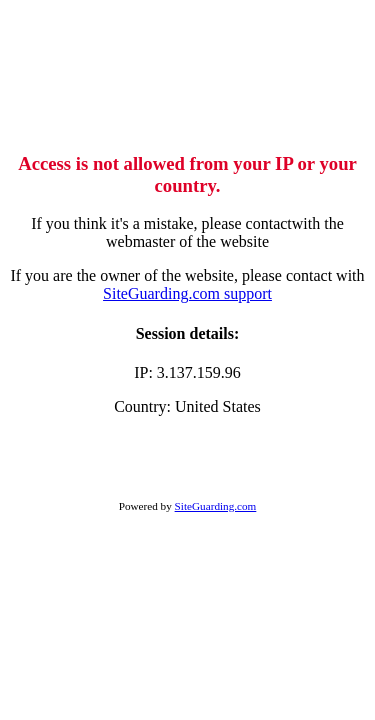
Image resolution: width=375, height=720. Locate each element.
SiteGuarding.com (216, 506)
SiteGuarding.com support (187, 293)
